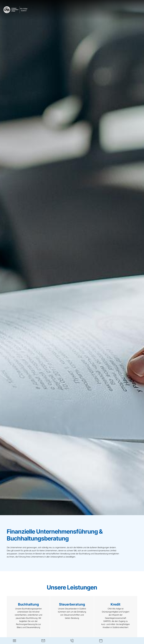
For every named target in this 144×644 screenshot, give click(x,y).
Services (29, 554)
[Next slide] (138, 620)
